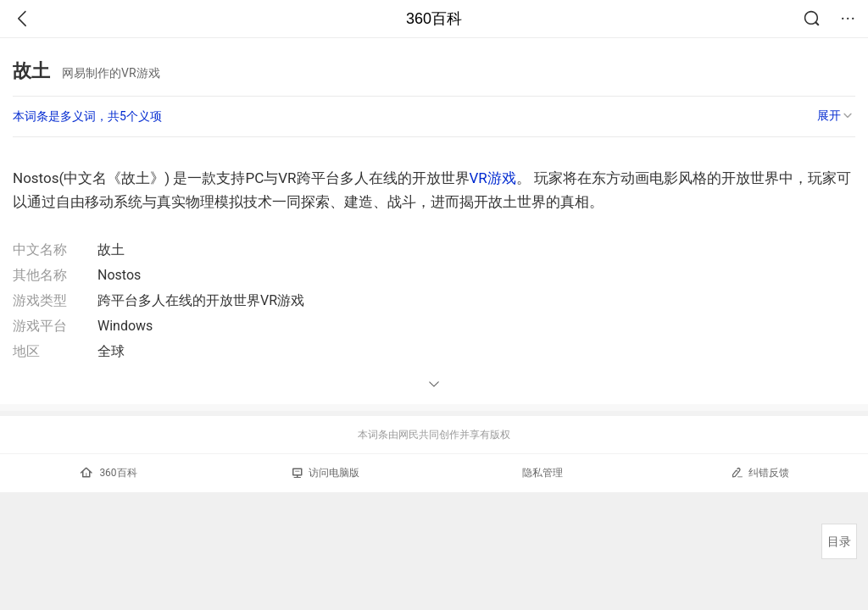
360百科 (434, 19)
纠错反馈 (760, 472)
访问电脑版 (326, 473)
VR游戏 (493, 178)
